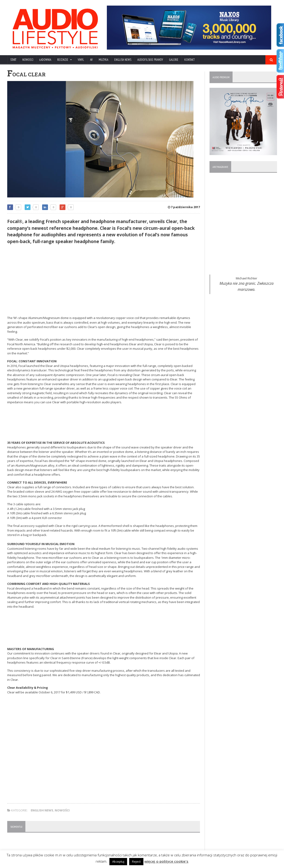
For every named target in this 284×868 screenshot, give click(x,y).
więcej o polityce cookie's (166, 861)
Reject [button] (137, 861)
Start (13, 60)
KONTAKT (189, 60)
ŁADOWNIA (45, 60)
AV (91, 60)
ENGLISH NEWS (123, 60)
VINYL (81, 60)
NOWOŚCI (28, 60)
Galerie (174, 60)
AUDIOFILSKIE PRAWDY (150, 60)
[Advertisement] (104, 281)
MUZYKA (103, 60)
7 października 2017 (184, 207)
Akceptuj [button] (118, 861)
